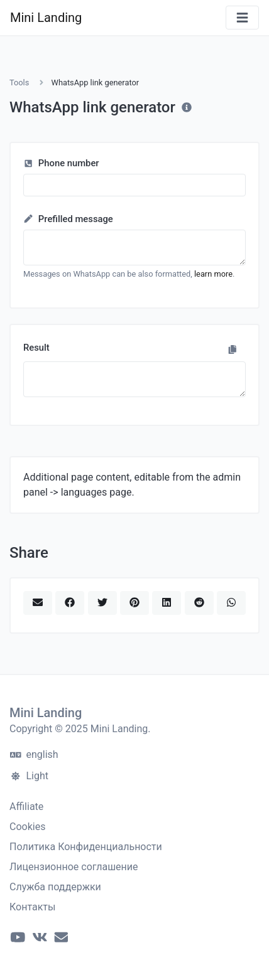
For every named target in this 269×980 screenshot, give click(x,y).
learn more (213, 274)
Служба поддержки (55, 887)
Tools (19, 83)
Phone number (61, 163)
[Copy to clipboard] (233, 349)
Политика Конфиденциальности (86, 847)
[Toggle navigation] (242, 18)
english (34, 754)
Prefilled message (68, 219)
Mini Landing (46, 18)
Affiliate (26, 807)
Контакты (32, 907)
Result (36, 348)
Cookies (27, 827)
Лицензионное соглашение (74, 867)
